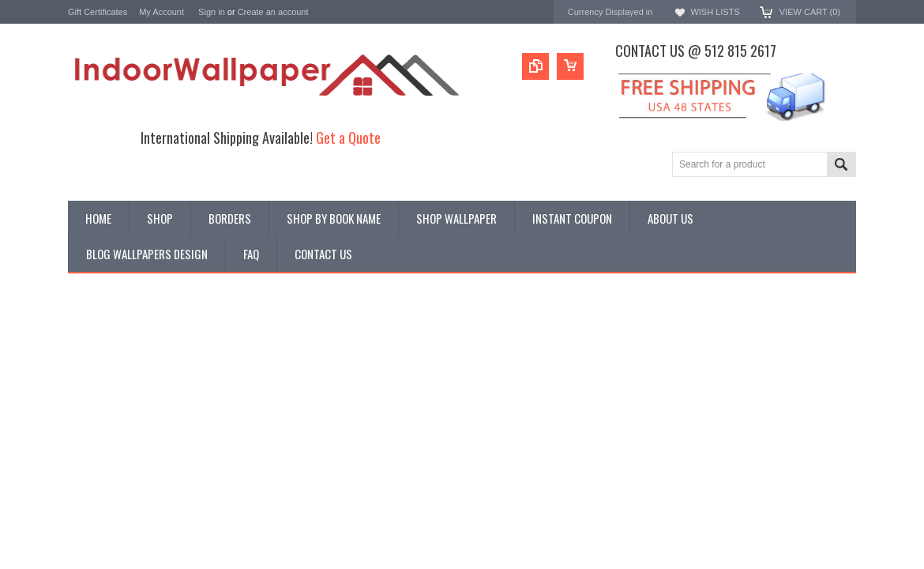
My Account (162, 12)
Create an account (273, 12)
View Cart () (810, 12)
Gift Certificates (98, 12)
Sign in (212, 12)
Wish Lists (715, 12)
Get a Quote (348, 137)
